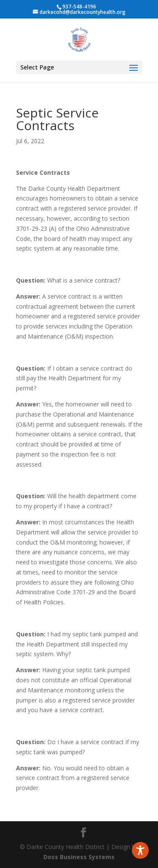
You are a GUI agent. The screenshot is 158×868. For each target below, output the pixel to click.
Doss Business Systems (79, 857)
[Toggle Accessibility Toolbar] (140, 850)
